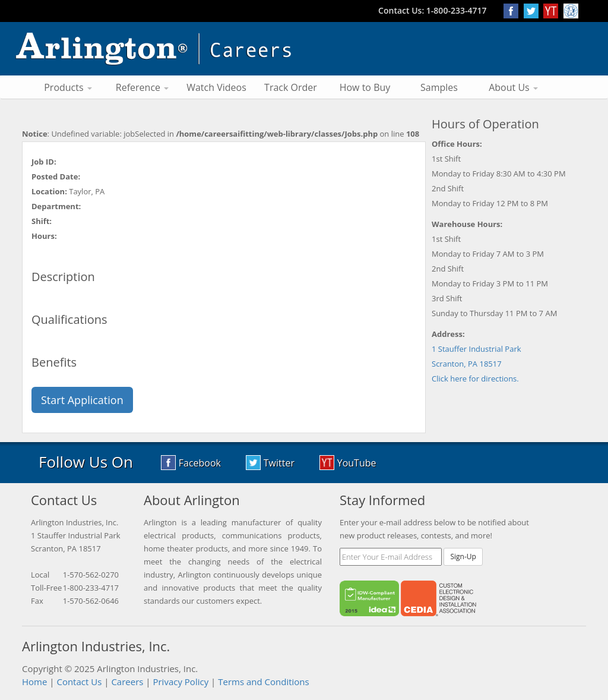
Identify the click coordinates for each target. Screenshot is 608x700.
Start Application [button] (82, 400)
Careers (127, 682)
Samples (439, 87)
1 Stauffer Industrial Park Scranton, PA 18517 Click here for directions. (476, 364)
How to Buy (365, 87)
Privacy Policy (180, 682)
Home (34, 682)
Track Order (291, 87)
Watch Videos (216, 87)
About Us (513, 87)
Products (68, 87)
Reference (142, 87)
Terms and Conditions (264, 682)
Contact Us (79, 682)
